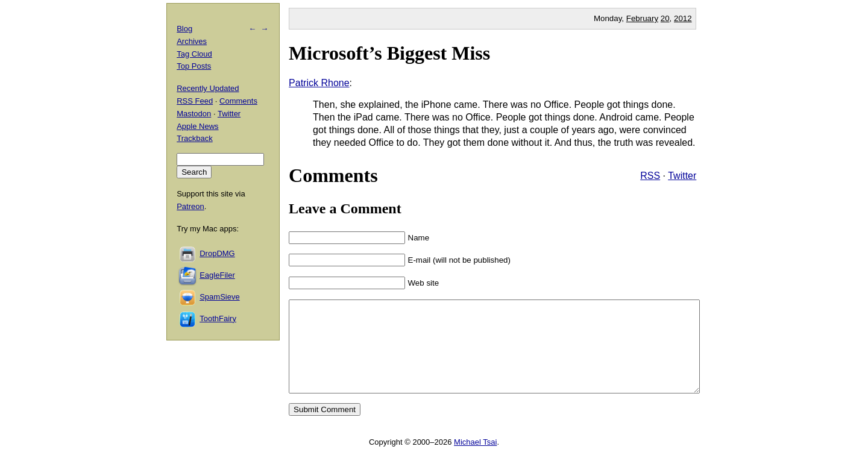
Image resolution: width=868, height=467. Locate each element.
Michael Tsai (475, 460)
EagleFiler (217, 275)
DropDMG (217, 253)
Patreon (190, 206)
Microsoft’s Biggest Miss (389, 53)
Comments (238, 101)
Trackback (194, 138)
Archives (192, 41)
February (642, 18)
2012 (683, 18)
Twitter (682, 176)
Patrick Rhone (319, 83)
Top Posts (194, 66)
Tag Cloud (194, 54)
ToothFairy (218, 318)
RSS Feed (195, 101)
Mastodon (194, 114)
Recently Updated (208, 88)
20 (665, 18)
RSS (650, 176)
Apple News (197, 126)
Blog (184, 29)
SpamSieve (219, 297)
